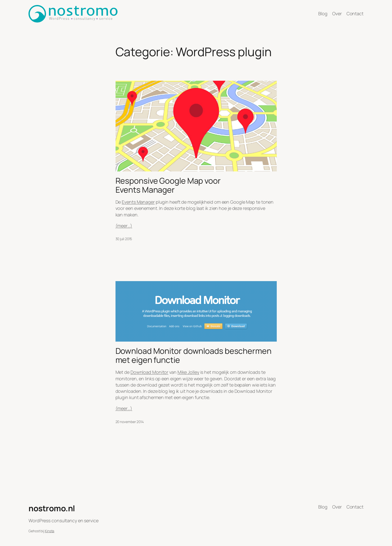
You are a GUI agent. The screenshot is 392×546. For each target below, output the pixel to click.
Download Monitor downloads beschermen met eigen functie (193, 355)
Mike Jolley (188, 372)
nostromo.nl (52, 508)
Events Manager (138, 202)
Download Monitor (149, 372)
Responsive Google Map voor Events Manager (168, 185)
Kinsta (49, 531)
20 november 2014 (130, 422)
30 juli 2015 (124, 239)
